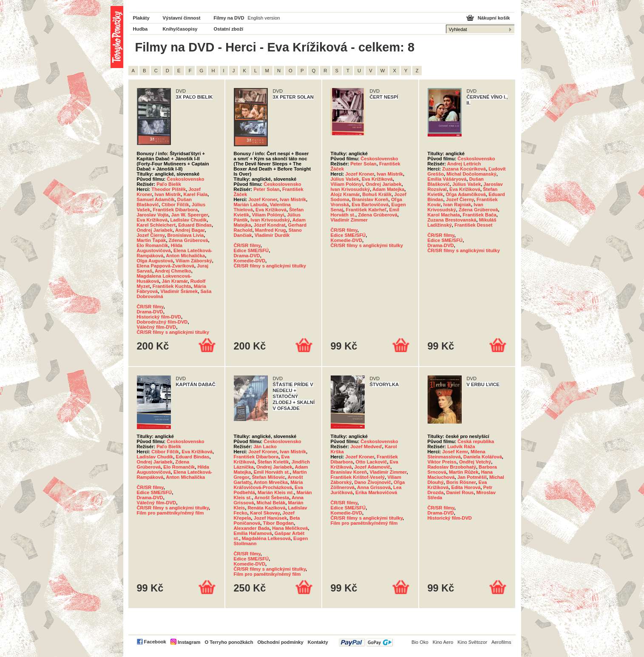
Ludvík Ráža (461, 447)
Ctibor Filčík (175, 205)
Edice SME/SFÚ (251, 250)
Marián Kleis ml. (276, 492)
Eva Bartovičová (370, 205)
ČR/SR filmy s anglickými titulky (173, 332)
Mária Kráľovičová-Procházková (268, 485)
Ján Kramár (175, 281)
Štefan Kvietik (273, 462)
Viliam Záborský (194, 261)
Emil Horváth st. (272, 472)
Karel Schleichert (156, 225)
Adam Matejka (388, 189)
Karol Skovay (265, 513)
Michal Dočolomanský (471, 174)
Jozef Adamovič (372, 467)
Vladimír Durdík (272, 235)
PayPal (366, 642)
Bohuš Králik (377, 194)
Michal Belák (271, 503)
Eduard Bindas (195, 225)
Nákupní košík (494, 18)
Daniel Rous (460, 492)
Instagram (189, 642)
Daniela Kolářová (483, 457)
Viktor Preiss (442, 462)
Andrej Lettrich (464, 164)
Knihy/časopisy (180, 29)
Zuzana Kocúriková (464, 169)
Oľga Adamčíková (466, 194)
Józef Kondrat (270, 225)
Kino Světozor (472, 642)
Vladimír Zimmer (349, 220)
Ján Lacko (265, 447)
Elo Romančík (153, 245)
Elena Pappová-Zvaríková (166, 266)
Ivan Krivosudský (270, 220)
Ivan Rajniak (457, 205)
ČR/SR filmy (150, 307)
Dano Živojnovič (372, 482)
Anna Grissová (374, 487)
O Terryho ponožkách (229, 642)
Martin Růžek (464, 472)
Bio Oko (420, 642)
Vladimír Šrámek (179, 291)
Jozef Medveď (366, 447)
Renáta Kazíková (266, 508)
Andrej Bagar (190, 230)
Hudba (140, 29)
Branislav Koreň (370, 199)
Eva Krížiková (152, 220)
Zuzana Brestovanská (452, 220)
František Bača (479, 215)
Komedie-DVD (250, 261)
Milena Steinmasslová (457, 454)
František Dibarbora (175, 210)
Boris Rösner (461, 482)
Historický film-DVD (159, 317)
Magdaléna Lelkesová (266, 538)
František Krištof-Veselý (358, 477)
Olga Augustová (155, 261)
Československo (185, 179)
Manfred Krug (271, 230)
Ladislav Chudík (188, 220)
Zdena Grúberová (189, 240)
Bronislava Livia (185, 235)
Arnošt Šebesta (272, 498)
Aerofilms (501, 642)
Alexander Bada (252, 528)
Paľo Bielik (169, 184)
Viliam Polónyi (268, 215)
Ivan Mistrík (168, 194)
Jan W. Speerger (190, 215)
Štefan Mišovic (268, 477)
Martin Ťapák (152, 240)
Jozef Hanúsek (270, 518)
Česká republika (476, 441)
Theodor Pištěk (169, 189)
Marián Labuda (251, 205)
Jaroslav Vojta (153, 215)
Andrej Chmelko (173, 271)
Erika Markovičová (376, 492)
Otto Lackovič (372, 462)
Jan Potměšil (472, 477)
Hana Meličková (290, 528)
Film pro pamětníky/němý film (170, 513)
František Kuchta (172, 286)
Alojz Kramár (345, 194)
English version (264, 18)
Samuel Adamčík (156, 199)
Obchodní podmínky (281, 642)
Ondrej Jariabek (155, 230)
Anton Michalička (185, 256)
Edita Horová (466, 487)
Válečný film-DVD (157, 327)
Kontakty (318, 642)
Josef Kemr (455, 452)
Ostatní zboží (229, 29)
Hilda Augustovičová (160, 248)
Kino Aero (443, 642)
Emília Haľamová (253, 533)
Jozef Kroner (263, 199)
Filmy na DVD (229, 18)
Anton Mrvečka (271, 482)
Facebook (155, 642)
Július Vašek (345, 179)
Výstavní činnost (182, 18)
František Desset (474, 225)
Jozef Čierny (151, 235)
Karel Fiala (196, 194)
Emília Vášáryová (447, 179)
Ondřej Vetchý (475, 462)
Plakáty (141, 18)
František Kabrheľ (366, 210)
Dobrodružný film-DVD (162, 322)
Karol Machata (444, 215)
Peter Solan (267, 189)
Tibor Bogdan (279, 523)
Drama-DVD (150, 312)
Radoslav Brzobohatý (452, 467)
